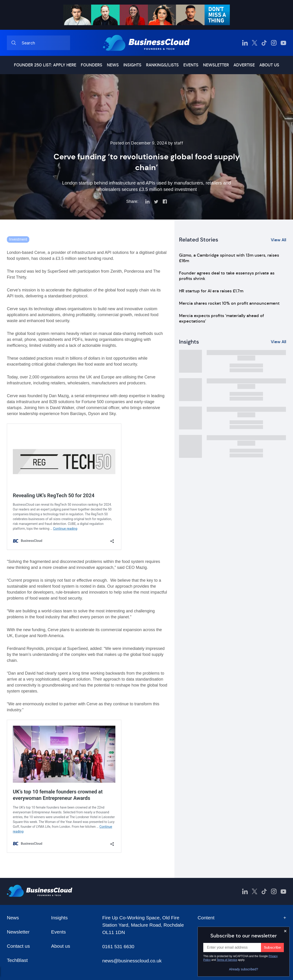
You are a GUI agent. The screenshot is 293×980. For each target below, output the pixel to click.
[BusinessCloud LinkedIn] (245, 43)
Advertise (244, 65)
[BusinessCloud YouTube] (283, 43)
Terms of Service (227, 960)
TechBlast (17, 960)
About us (269, 65)
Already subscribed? (244, 969)
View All (278, 240)
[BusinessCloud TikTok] (264, 43)
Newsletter (216, 65)
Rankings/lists (162, 65)
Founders (92, 65)
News (113, 65)
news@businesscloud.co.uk (132, 961)
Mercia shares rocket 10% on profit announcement (229, 303)
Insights (132, 65)
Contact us (18, 946)
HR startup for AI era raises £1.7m (211, 291)
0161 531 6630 (118, 946)
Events (191, 65)
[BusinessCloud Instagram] (274, 43)
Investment (18, 239)
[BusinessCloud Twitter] (255, 43)
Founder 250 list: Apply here (45, 65)
